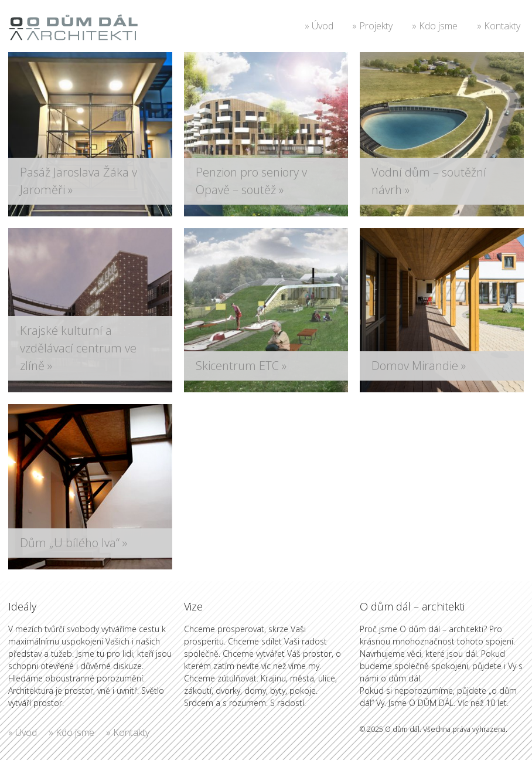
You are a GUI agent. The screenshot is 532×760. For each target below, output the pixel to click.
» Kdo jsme (435, 26)
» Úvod (319, 26)
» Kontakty (499, 26)
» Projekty (372, 26)
